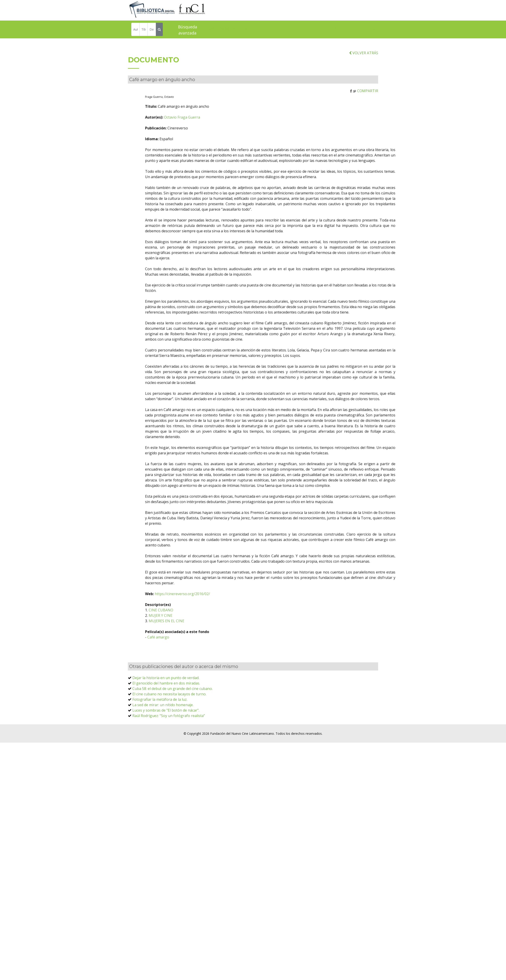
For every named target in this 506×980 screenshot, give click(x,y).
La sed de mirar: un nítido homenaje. (163, 735)
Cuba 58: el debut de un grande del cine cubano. (172, 718)
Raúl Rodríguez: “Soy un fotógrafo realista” (169, 746)
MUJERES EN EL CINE (196, 651)
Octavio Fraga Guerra (212, 147)
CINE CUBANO (190, 640)
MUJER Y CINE (190, 645)
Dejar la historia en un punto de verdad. (166, 708)
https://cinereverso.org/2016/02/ (212, 624)
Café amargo (188, 667)
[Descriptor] (152, 30)
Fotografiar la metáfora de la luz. (160, 729)
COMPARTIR (364, 121)
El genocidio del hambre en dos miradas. (166, 713)
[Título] (144, 30)
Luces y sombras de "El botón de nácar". (166, 740)
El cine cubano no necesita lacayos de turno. (169, 724)
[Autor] (135, 30)
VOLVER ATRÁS (364, 83)
